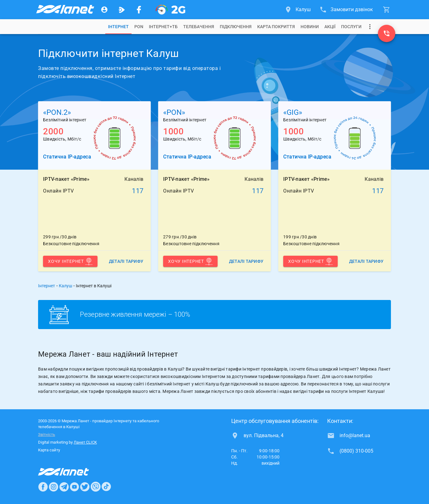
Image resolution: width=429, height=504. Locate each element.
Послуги (351, 27)
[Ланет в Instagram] (54, 487)
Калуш (65, 286)
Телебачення (199, 27)
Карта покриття (276, 27)
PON (139, 27)
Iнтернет (118, 27)
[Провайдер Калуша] (65, 10)
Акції (330, 27)
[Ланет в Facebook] (43, 487)
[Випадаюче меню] (370, 27)
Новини (310, 27)
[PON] (171, 10)
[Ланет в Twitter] (85, 487)
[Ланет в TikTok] (106, 487)
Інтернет (47, 286)
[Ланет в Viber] (96, 487)
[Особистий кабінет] (104, 10)
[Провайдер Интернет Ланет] (71, 472)
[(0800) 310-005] (387, 33)
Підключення (236, 27)
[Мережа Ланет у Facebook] (139, 10)
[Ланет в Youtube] (74, 487)
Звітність (47, 434)
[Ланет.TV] (122, 10)
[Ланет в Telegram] (64, 487)
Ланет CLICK (85, 442)
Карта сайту (49, 450)
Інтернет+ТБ (163, 27)
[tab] (118, 27)
